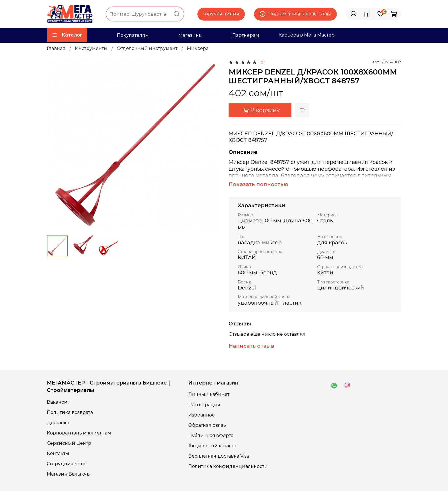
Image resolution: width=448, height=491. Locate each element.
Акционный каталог (213, 446)
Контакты (58, 453)
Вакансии (59, 402)
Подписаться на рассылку (295, 14)
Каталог (67, 35)
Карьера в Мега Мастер (307, 35)
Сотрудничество (67, 464)
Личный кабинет (209, 394)
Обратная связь (207, 425)
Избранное (202, 415)
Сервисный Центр (69, 443)
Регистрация (204, 405)
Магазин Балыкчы (69, 474)
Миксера (198, 48)
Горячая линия (221, 14)
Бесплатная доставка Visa (219, 456)
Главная (56, 48)
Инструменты (91, 48)
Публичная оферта (211, 435)
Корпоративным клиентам (79, 433)
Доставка (58, 423)
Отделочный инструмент (147, 48)
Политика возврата (70, 412)
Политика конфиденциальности (228, 466)
